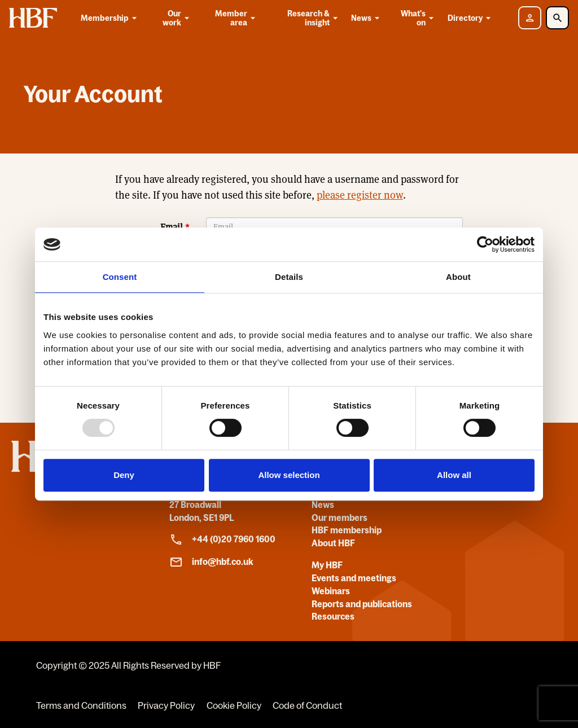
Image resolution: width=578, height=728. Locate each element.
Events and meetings (354, 578)
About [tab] (458, 277)
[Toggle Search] (557, 18)
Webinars (331, 591)
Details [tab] (289, 277)
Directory (471, 18)
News (367, 18)
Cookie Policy (234, 705)
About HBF (333, 543)
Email (172, 227)
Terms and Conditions (81, 705)
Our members (340, 518)
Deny (124, 475)
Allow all (454, 475)
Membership (111, 18)
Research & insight (314, 18)
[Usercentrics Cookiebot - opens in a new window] (485, 244)
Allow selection (289, 475)
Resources (333, 616)
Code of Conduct (307, 705)
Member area (236, 18)
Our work (177, 18)
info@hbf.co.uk (211, 562)
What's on (418, 18)
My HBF (327, 565)
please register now (360, 195)
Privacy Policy (166, 705)
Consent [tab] (120, 277)
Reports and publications (362, 604)
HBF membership (347, 530)
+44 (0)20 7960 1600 (222, 540)
